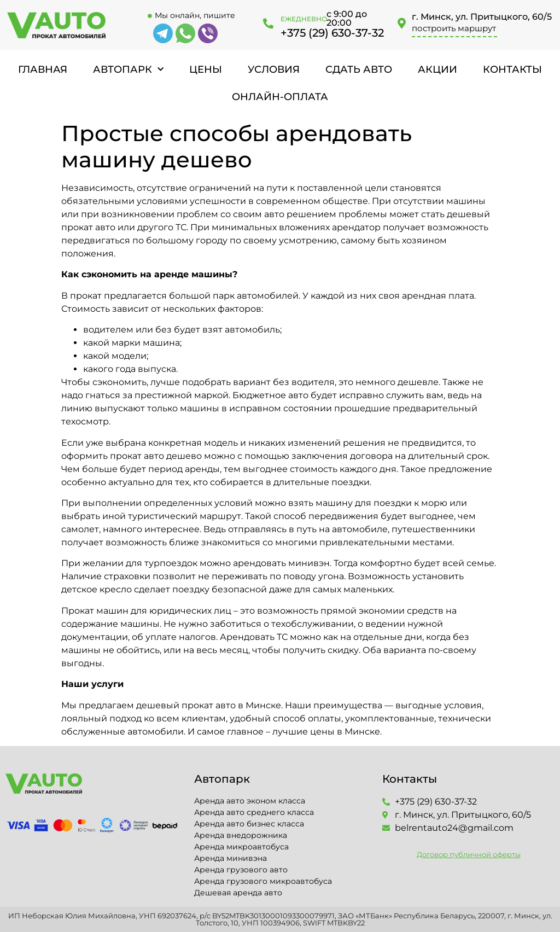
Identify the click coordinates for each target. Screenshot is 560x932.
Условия (274, 69)
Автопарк (128, 70)
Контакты (512, 69)
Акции (437, 69)
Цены (206, 69)
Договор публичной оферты (469, 854)
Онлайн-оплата (280, 97)
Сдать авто (359, 69)
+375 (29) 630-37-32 (332, 33)
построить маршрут (454, 28)
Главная (43, 69)
